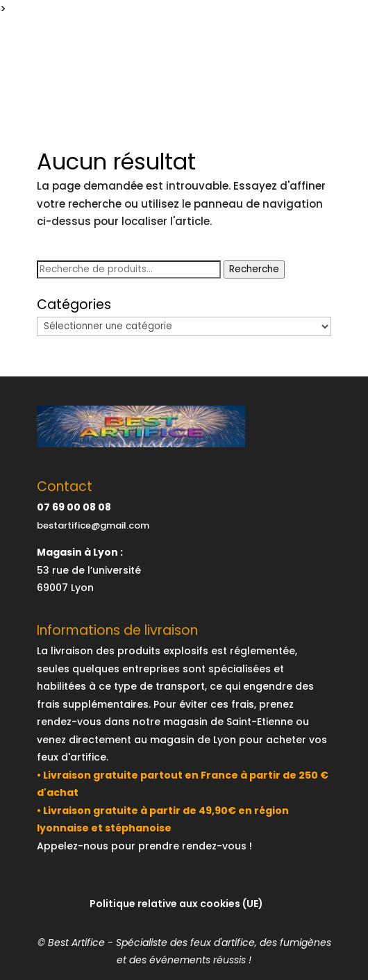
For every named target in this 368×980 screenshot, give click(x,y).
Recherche (254, 269)
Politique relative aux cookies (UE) (176, 904)
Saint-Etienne (260, 722)
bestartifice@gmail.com (93, 525)
